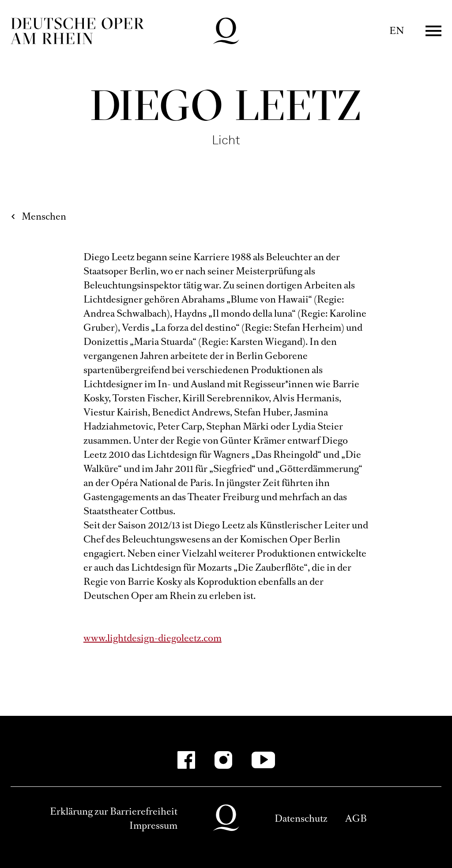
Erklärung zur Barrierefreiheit (114, 811)
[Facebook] (186, 760)
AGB (356, 818)
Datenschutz (301, 818)
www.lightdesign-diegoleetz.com (153, 638)
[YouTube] (263, 760)
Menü (433, 31)
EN (397, 31)
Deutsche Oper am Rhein (77, 31)
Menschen (44, 216)
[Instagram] (223, 760)
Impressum (153, 825)
